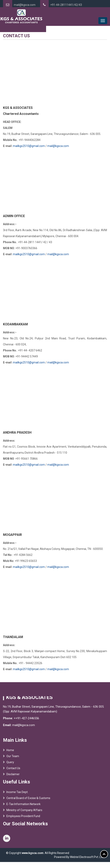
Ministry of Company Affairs (24, 811)
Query (10, 764)
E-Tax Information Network (23, 805)
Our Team (13, 758)
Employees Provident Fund (23, 817)
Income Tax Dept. (17, 793)
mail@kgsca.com (25, 5)
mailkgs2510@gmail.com (29, 146)
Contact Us (13, 770)
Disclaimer (13, 776)
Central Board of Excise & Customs (28, 799)
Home (10, 752)
